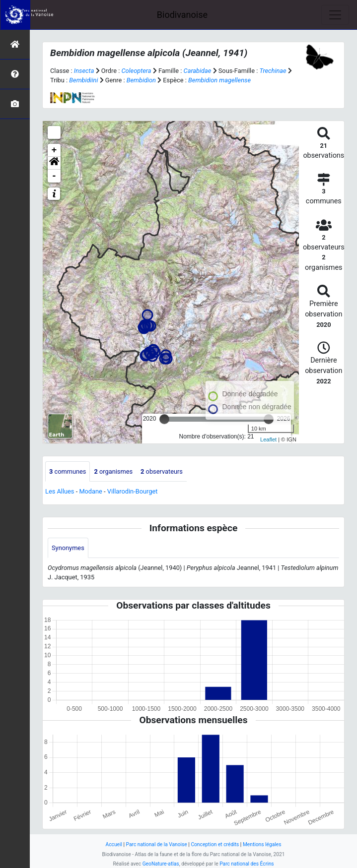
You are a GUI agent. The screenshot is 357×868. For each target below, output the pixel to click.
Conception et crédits (215, 844)
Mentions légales (262, 844)
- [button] (54, 176)
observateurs (162, 471)
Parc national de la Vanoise (157, 844)
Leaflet (268, 439)
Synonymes (68, 548)
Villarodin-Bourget (133, 491)
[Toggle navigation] (335, 15)
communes (68, 471)
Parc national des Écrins (247, 864)
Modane (91, 491)
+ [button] (54, 150)
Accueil (114, 844)
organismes (113, 471)
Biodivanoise (182, 15)
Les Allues (60, 491)
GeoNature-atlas (161, 864)
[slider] (164, 419)
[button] (54, 163)
